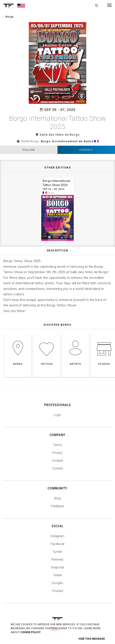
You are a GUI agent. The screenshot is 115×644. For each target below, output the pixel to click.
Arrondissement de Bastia (73, 141)
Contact (86, 150)
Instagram (57, 536)
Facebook (57, 544)
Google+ (57, 583)
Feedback (57, 506)
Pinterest (57, 560)
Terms (57, 445)
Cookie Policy (30, 632)
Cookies (57, 461)
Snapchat (57, 567)
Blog (57, 498)
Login (57, 415)
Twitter (57, 575)
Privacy (57, 453)
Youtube (57, 591)
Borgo (46, 141)
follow (29, 150)
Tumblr (57, 552)
